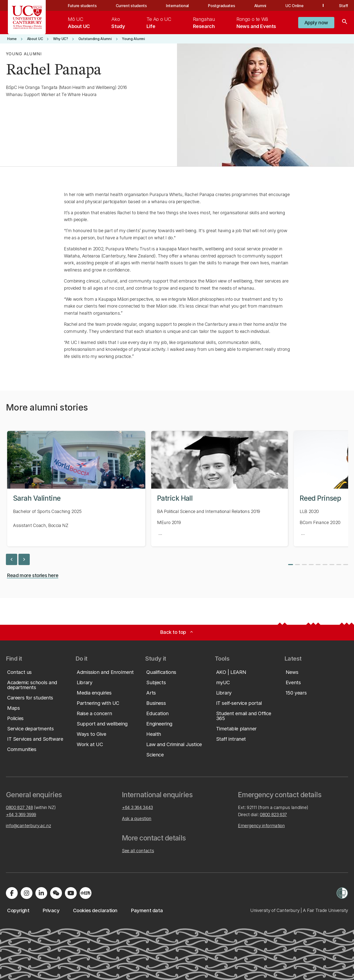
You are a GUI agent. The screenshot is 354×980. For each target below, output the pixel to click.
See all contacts (138, 851)
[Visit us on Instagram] (27, 893)
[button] (316, 23)
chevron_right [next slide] (24, 559)
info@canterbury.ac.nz (28, 826)
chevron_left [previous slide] (12, 559)
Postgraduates (221, 6)
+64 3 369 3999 (21, 815)
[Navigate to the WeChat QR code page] (56, 893)
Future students (82, 6)
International (177, 6)
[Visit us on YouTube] (71, 893)
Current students (131, 6)
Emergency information (261, 826)
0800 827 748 (19, 807)
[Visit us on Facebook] (12, 893)
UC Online (294, 6)
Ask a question (137, 818)
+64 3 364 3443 (137, 807)
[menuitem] (79, 23)
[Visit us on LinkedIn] (41, 893)
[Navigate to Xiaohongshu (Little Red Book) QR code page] (86, 893)
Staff (344, 6)
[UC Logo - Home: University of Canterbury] (27, 17)
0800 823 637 (273, 815)
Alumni (260, 6)
